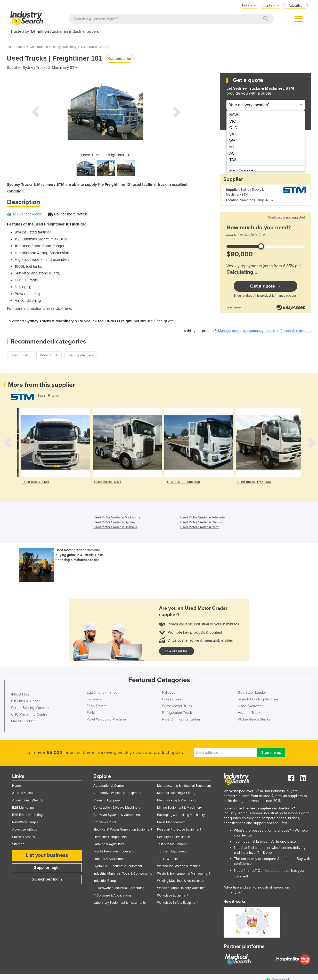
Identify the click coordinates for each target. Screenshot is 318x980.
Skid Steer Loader (252, 693)
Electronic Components (110, 837)
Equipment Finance (102, 693)
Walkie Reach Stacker (255, 719)
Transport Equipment (172, 851)
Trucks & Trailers (169, 859)
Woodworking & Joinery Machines (181, 888)
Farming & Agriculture (109, 844)
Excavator (94, 699)
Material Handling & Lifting (176, 793)
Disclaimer (234, 307)
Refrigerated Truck (177, 713)
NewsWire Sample (25, 822)
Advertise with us (25, 830)
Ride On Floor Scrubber (181, 719)
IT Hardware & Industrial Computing (119, 888)
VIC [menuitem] (233, 121)
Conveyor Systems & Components (118, 815)
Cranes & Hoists (105, 822)
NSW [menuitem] (234, 115)
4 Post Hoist (21, 694)
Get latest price (120, 59)
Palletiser (169, 693)
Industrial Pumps (105, 881)
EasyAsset (273, 871)
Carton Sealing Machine (30, 708)
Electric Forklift (23, 721)
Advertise (295, 6)
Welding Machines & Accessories (181, 881)
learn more (177, 651)
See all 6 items (48, 396)
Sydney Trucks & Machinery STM (50, 68)
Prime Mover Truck (177, 706)
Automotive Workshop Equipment (117, 793)
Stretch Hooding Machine (258, 699)
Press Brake (172, 699)
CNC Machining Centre (29, 714)
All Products (16, 47)
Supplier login (47, 868)
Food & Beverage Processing (114, 851)
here (67, 308)
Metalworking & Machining (176, 800)
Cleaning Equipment (108, 800)
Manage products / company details (247, 331)
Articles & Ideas (23, 793)
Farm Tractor (97, 706)
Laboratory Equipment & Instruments (120, 903)
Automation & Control (109, 786)
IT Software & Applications (112, 895)
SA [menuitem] (232, 134)
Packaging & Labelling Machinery (181, 815)
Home (17, 786)
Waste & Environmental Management (184, 874)
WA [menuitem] (232, 141)
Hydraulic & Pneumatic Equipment (118, 866)
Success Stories (23, 837)
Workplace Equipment (173, 895)
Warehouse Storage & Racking (179, 866)
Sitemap (18, 844)
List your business (47, 855)
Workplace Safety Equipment (178, 903)
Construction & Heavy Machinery (53, 47)
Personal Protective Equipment (179, 830)
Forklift (92, 713)
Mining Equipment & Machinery (179, 808)
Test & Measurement (172, 844)
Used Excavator (250, 706)
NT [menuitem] (232, 147)
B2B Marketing (23, 808)
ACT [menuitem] (233, 153)
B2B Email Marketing (27, 815)
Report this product (296, 331)
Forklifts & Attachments (110, 859)
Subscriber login (47, 879)
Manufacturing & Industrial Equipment (184, 786)
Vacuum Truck (249, 713)
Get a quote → (266, 286)
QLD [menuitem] (233, 128)
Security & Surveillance (173, 837)
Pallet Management (171, 822)
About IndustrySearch (28, 800)
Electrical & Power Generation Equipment (123, 830)
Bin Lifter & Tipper (26, 701)
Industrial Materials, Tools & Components (123, 874)
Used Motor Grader (95, 47)
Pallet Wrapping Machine (106, 719)
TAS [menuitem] (233, 160)
